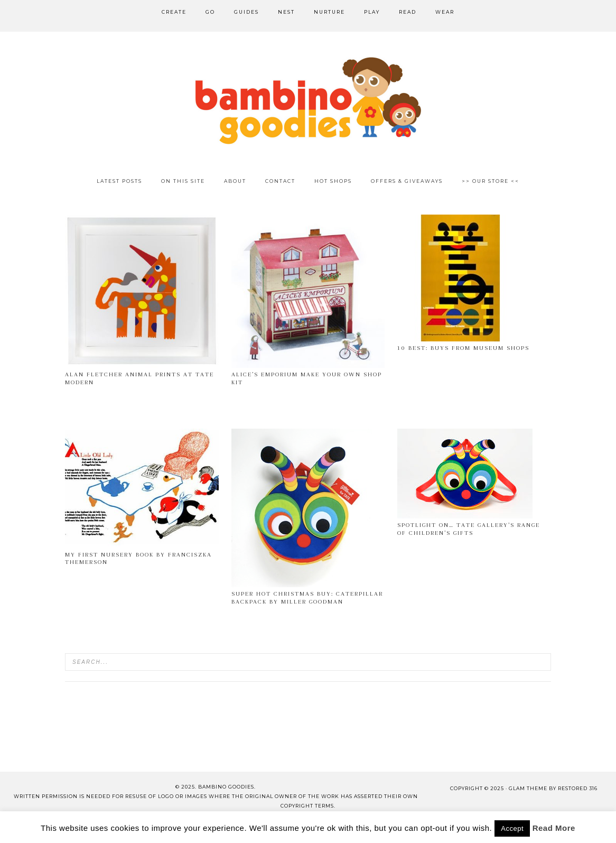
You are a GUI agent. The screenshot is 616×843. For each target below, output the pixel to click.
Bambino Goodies (308, 100)
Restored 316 (578, 788)
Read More (554, 828)
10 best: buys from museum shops (463, 348)
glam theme (528, 788)
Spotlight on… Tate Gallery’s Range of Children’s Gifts (469, 529)
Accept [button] (512, 828)
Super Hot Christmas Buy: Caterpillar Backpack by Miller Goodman (307, 597)
